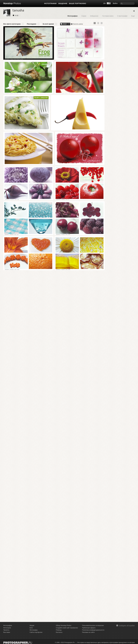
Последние (32, 24)
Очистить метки (78, 24)
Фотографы (34, 630)
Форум (32, 625)
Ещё (133, 16)
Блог (31, 628)
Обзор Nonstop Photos (64, 625)
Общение (63, 3)
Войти (115, 3)
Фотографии (50, 3)
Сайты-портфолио (36, 632)
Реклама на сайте (88, 632)
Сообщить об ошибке (127, 626)
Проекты (6, 630)
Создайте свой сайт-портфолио (67, 628)
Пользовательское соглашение (93, 625)
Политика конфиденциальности (93, 630)
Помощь (59, 630)
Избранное (94, 16)
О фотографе (122, 16)
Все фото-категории (12, 24)
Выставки (7, 632)
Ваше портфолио (78, 3)
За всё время (48, 24)
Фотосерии (7, 628)
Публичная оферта (89, 628)
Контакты (59, 632)
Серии (84, 16)
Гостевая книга (108, 16)
